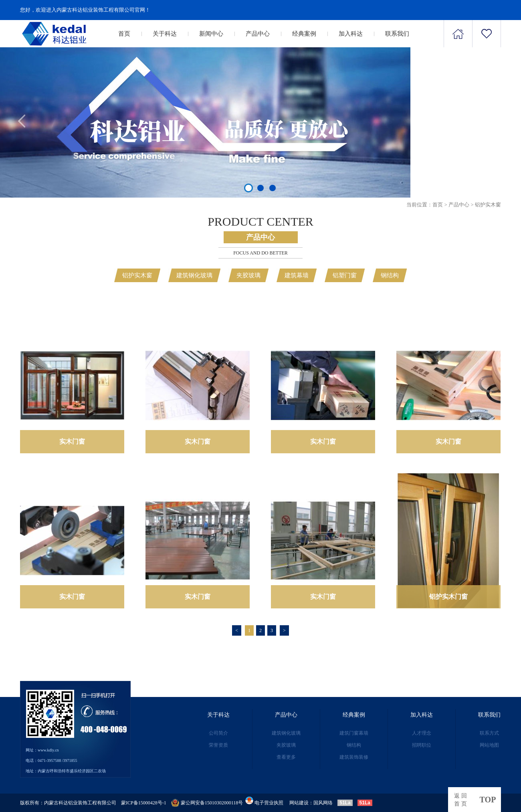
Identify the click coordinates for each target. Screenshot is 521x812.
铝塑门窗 (345, 275)
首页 (124, 34)
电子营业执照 (264, 803)
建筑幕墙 (297, 275)
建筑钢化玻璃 (194, 275)
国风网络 (323, 803)
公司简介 (218, 733)
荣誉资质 (218, 745)
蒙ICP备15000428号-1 (144, 803)
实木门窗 (72, 441)
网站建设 (299, 803)
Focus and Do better (260, 253)
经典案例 (304, 34)
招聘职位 (422, 745)
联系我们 (397, 34)
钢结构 (390, 275)
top (488, 800)
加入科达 (351, 34)
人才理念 (422, 733)
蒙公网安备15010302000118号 (212, 803)
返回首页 (461, 800)
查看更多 (286, 757)
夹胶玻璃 (248, 275)
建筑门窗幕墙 (354, 733)
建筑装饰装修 (354, 757)
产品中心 (258, 34)
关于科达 (165, 34)
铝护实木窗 (488, 205)
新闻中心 (211, 34)
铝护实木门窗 (448, 597)
